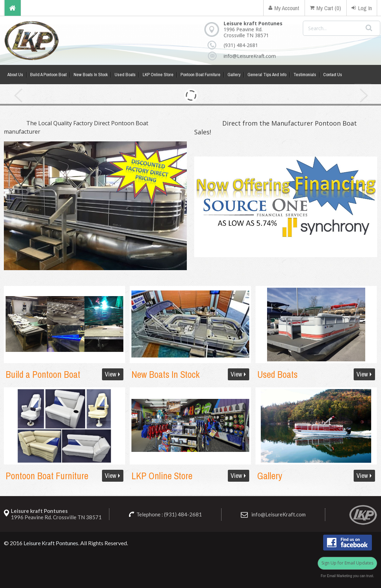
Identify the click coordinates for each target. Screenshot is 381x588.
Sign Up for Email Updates (347, 563)
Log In (362, 8)
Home (12, 8)
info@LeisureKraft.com (246, 56)
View (111, 374)
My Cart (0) (325, 8)
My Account (284, 8)
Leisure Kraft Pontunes (51, 543)
